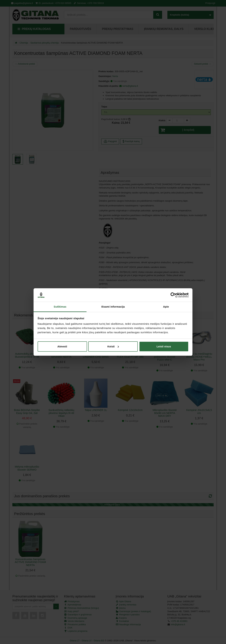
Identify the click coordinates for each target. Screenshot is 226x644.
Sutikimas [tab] (60, 307)
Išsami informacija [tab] (113, 307)
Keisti (113, 346)
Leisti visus (164, 346)
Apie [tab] (166, 307)
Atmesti (62, 346)
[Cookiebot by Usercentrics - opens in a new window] (173, 295)
